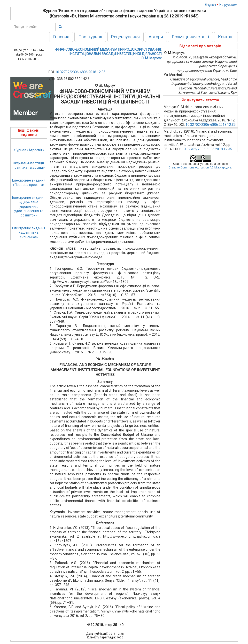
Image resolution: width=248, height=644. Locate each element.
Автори (156, 37)
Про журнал (90, 37)
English (210, 5)
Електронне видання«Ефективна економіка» (29, 232)
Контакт (226, 37)
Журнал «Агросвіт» (29, 150)
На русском (228, 5)
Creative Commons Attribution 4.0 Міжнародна (200, 167)
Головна (61, 37)
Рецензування (125, 37)
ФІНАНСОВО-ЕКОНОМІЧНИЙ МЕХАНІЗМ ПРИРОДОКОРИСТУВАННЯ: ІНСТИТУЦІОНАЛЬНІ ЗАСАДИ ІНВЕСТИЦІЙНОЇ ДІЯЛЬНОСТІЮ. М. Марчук (108, 54)
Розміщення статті (190, 37)
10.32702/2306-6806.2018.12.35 (80, 72)
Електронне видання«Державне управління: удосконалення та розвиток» (29, 206)
